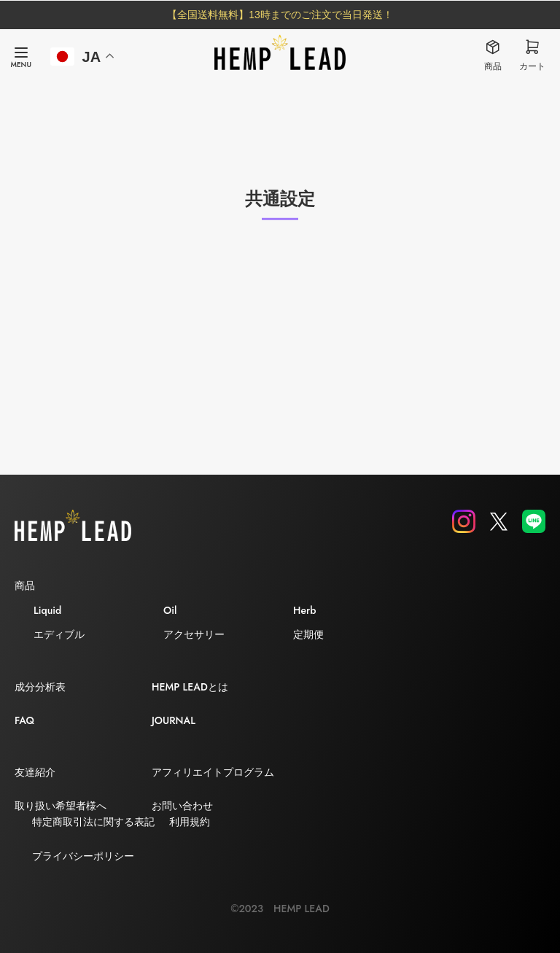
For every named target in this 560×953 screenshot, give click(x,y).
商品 (25, 586)
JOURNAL (174, 720)
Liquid (47, 610)
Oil (170, 610)
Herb (304, 610)
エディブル (59, 634)
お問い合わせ (182, 806)
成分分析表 (40, 687)
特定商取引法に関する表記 (93, 822)
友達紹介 (35, 772)
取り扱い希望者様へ (61, 806)
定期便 (308, 634)
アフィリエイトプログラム (213, 772)
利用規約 (190, 822)
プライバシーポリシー (83, 856)
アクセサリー (194, 634)
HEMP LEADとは (190, 687)
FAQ (24, 720)
